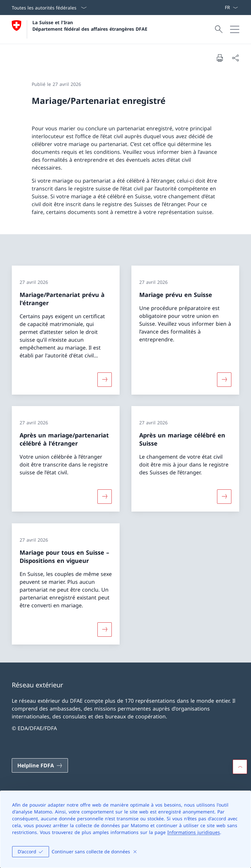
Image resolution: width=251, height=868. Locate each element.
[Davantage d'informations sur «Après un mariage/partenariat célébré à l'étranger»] (105, 497)
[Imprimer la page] (220, 58)
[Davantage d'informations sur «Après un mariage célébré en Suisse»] (224, 497)
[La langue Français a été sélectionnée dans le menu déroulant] (231, 8)
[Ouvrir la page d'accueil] (80, 29)
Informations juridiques (194, 832)
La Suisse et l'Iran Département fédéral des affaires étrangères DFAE (90, 25)
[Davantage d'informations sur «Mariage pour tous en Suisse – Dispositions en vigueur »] (105, 629)
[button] (240, 767)
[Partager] (235, 58)
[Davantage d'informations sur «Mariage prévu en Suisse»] (224, 379)
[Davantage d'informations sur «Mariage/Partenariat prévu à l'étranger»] (105, 379)
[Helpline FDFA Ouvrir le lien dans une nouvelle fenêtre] (40, 765)
